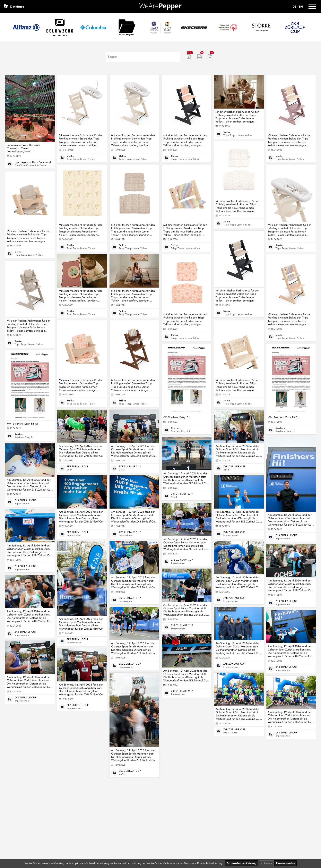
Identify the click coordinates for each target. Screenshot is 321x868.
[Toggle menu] (312, 7)
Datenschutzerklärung (242, 863)
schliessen (266, 863)
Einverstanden (285, 863)
